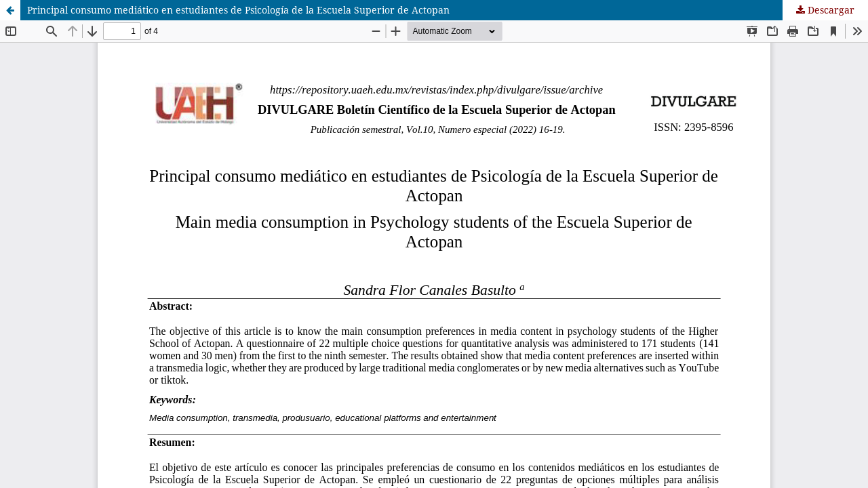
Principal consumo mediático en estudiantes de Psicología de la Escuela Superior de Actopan (238, 10)
